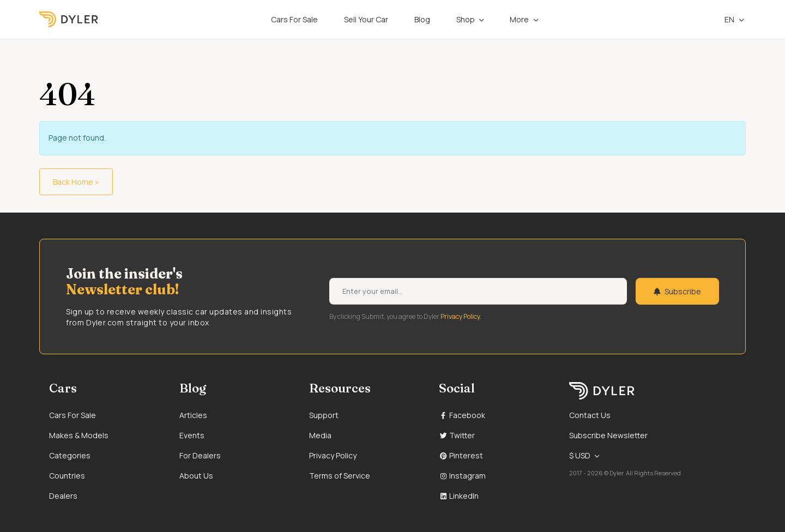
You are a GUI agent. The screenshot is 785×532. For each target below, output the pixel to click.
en (724, 19)
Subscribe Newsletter (608, 435)
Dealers (63, 496)
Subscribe (677, 291)
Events (192, 435)
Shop (466, 19)
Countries (67, 476)
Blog (422, 19)
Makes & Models (79, 435)
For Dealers (200, 455)
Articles (193, 415)
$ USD (580, 455)
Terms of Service (340, 476)
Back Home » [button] (76, 182)
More (519, 19)
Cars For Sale (294, 19)
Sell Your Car (366, 19)
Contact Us (590, 415)
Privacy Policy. (461, 316)
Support (324, 415)
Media (320, 435)
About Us (196, 476)
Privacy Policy (333, 455)
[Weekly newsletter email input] (478, 291)
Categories (70, 455)
